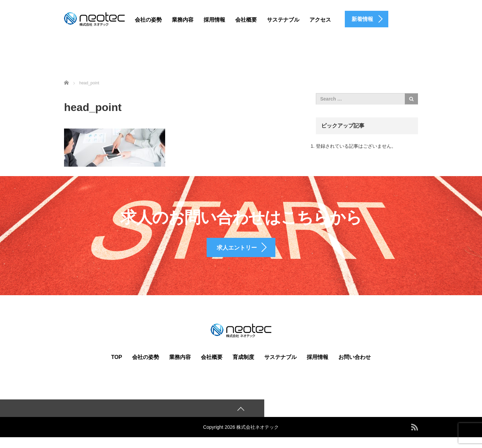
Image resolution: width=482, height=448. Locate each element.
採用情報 (214, 20)
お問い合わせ (355, 367)
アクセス (320, 20)
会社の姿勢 (148, 20)
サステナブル (283, 20)
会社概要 (246, 20)
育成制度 (243, 367)
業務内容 (183, 20)
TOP (117, 367)
